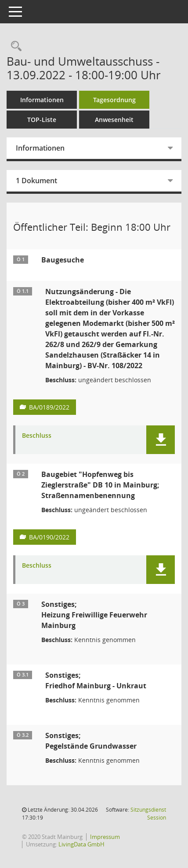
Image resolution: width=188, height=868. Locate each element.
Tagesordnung (114, 100)
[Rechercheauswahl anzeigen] (14, 46)
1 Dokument (36, 181)
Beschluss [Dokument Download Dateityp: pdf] (37, 436)
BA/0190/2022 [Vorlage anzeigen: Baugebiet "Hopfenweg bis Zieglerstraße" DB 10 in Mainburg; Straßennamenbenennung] (49, 537)
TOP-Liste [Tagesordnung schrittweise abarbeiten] (42, 120)
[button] (161, 440)
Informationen (42, 100)
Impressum (105, 837)
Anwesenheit (114, 120)
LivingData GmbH (81, 844)
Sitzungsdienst (148, 814)
